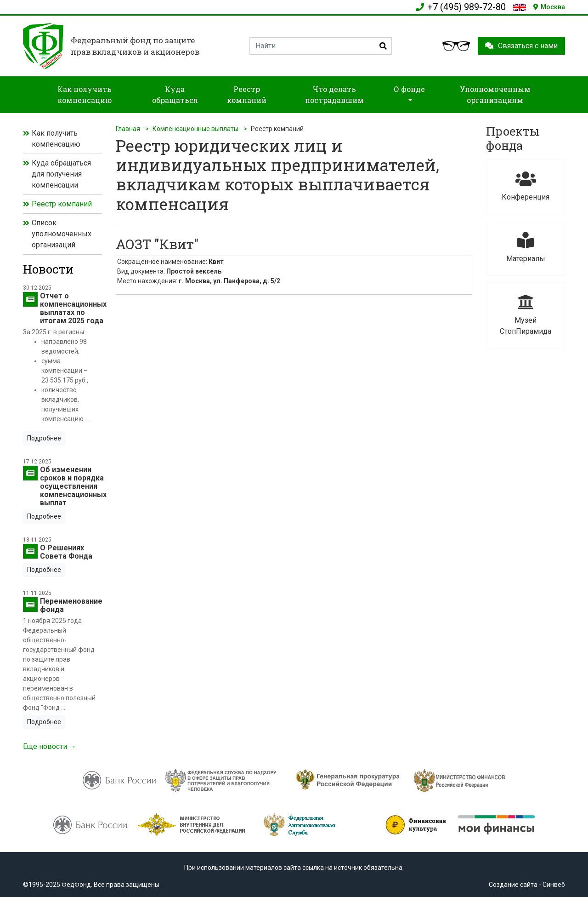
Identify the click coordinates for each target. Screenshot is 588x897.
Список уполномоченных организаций (62, 234)
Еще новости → (50, 746)
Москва (549, 7)
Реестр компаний (62, 204)
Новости (48, 269)
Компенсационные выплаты (195, 129)
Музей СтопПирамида (526, 315)
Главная (128, 129)
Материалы (526, 248)
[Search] (321, 46)
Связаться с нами (521, 46)
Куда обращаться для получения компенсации (61, 174)
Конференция (526, 186)
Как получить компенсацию (56, 139)
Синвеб (554, 885)
